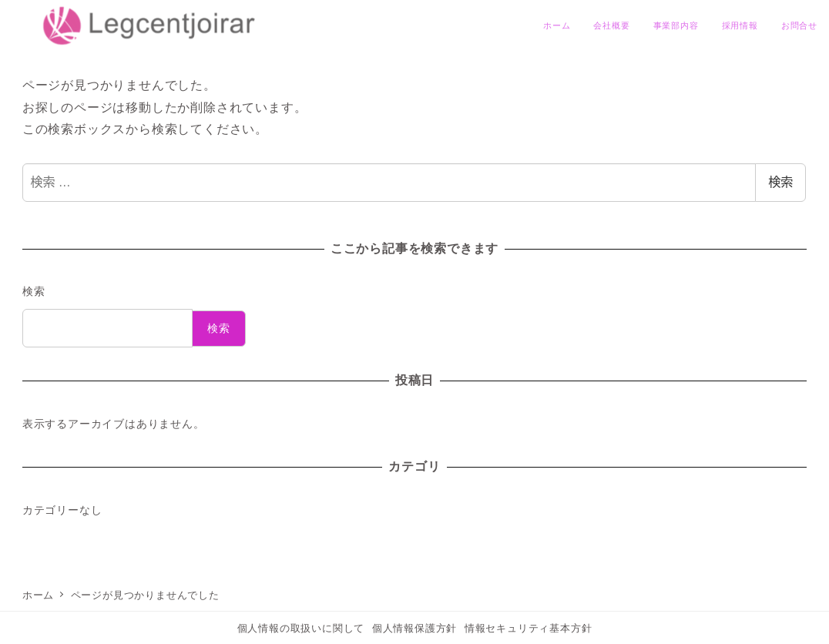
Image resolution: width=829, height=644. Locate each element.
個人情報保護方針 (414, 628)
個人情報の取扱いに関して (301, 628)
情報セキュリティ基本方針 (529, 628)
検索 (780, 182)
